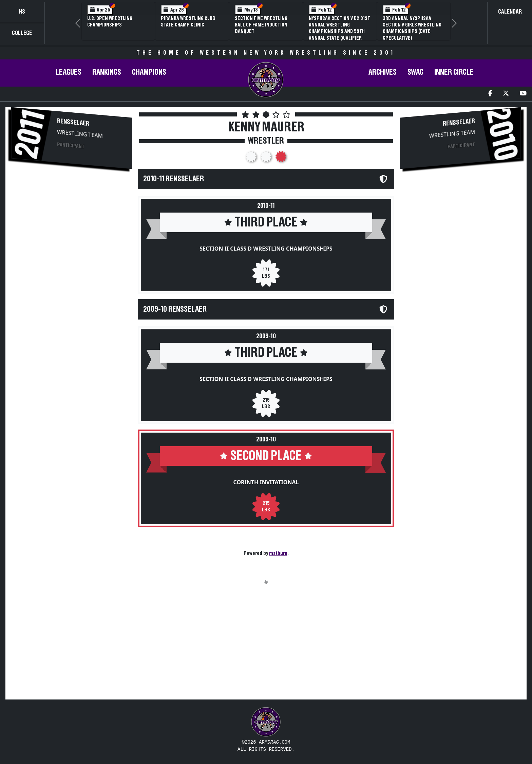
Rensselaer (73, 122)
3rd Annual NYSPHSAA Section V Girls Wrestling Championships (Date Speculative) (412, 28)
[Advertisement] (72, 233)
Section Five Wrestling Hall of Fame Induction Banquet (261, 25)
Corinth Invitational (266, 482)
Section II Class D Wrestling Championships (266, 249)
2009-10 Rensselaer (175, 309)
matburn (278, 553)
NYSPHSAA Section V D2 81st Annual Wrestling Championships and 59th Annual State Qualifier (339, 28)
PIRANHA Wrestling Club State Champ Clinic (188, 22)
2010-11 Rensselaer (174, 179)
